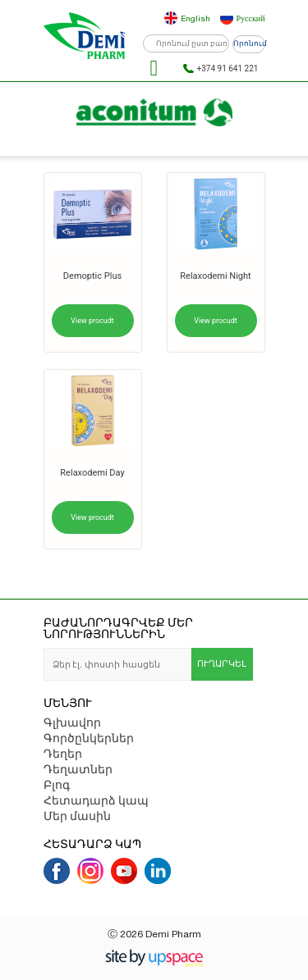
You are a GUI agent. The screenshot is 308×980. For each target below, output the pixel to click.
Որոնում (249, 43)
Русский (251, 18)
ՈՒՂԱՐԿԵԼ (222, 664)
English (195, 18)
